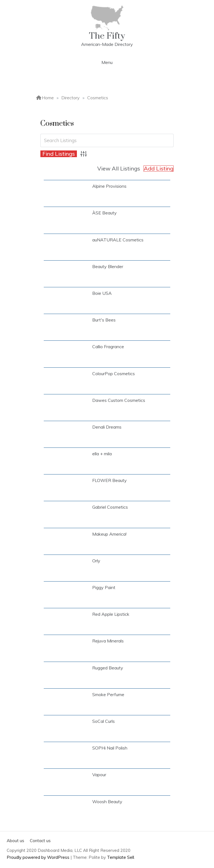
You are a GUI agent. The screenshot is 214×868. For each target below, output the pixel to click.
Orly (96, 561)
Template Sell (121, 857)
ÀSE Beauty (104, 213)
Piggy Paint (104, 587)
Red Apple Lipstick (111, 614)
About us (15, 841)
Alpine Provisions (109, 186)
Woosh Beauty (107, 802)
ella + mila (102, 454)
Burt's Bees (104, 320)
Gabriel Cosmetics (110, 507)
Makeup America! (109, 534)
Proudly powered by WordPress (39, 857)
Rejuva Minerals (108, 641)
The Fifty (107, 36)
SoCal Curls (104, 721)
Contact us (40, 841)
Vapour (99, 775)
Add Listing (159, 169)
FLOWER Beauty (110, 480)
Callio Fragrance (108, 347)
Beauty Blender (108, 266)
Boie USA (102, 293)
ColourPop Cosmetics (114, 374)
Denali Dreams (107, 427)
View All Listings (119, 168)
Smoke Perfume (108, 694)
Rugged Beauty (108, 668)
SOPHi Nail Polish (110, 748)
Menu (107, 62)
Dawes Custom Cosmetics (119, 400)
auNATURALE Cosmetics (118, 240)
